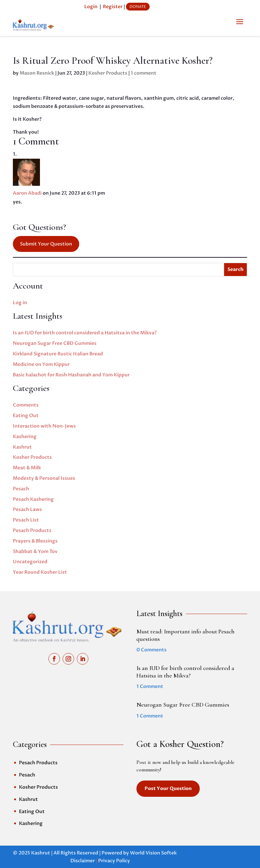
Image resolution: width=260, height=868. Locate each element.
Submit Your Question (46, 244)
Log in (20, 303)
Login (91, 7)
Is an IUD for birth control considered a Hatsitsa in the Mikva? (85, 333)
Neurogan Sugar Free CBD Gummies (55, 343)
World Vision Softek (153, 853)
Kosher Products (108, 73)
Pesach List (26, 520)
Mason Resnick (37, 73)
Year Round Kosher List (40, 572)
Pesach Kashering (33, 499)
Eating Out (26, 416)
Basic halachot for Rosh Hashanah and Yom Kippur (71, 375)
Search (235, 269)
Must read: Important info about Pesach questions (186, 635)
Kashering (25, 437)
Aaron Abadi (27, 193)
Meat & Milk (27, 468)
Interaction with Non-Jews (44, 426)
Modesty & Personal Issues (44, 478)
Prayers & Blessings (35, 541)
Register (113, 7)
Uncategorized (30, 562)
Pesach (21, 489)
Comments (26, 405)
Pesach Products (32, 530)
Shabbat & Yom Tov (35, 551)
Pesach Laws (27, 509)
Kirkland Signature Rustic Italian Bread (58, 354)
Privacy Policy (114, 861)
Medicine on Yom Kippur (41, 364)
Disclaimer (83, 861)
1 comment (144, 73)
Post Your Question (168, 788)
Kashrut (22, 447)
